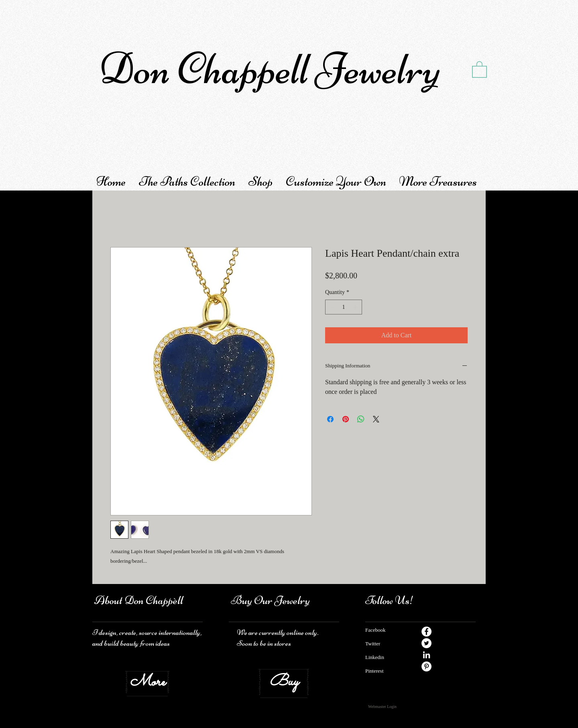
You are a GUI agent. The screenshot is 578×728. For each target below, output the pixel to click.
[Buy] (284, 682)
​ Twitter (373, 644)
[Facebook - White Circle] (426, 632)
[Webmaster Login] (382, 707)
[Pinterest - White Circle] (426, 666)
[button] (479, 69)
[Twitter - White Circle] (426, 643)
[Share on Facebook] (330, 419)
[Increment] (356, 307)
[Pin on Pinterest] (346, 419)
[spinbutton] (344, 307)
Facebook (375, 630)
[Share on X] (376, 419)
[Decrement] (331, 307)
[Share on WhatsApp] (361, 419)
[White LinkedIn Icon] (426, 655)
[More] (147, 682)
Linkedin (375, 657)
